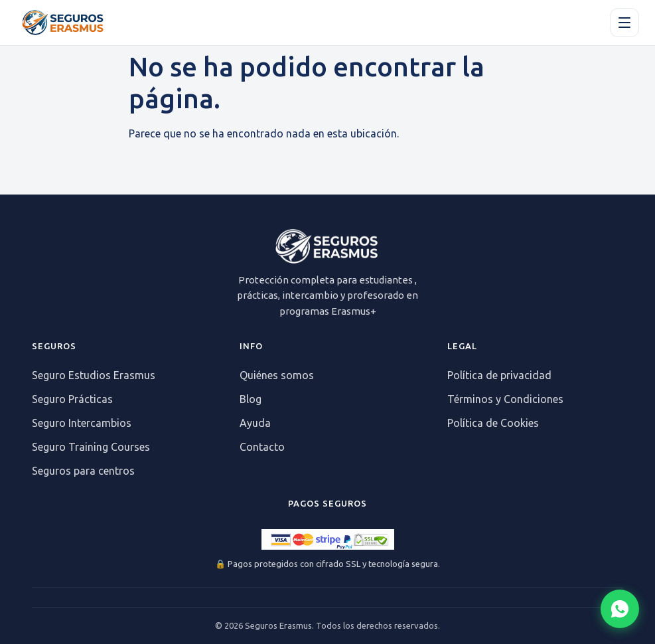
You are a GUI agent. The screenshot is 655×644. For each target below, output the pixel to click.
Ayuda (255, 423)
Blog (251, 399)
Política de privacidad (499, 375)
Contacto (262, 447)
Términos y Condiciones (505, 399)
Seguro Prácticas (72, 399)
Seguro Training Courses (91, 447)
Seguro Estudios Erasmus (94, 375)
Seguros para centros (83, 471)
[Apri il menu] (624, 23)
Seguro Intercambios (82, 423)
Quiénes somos (277, 375)
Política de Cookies (493, 423)
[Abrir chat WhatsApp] (620, 609)
